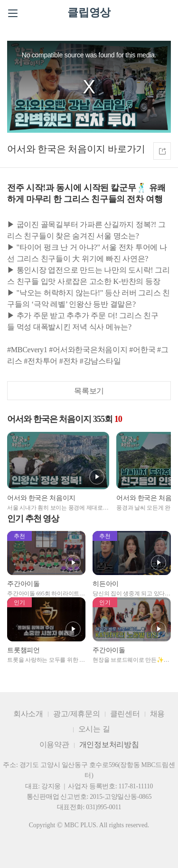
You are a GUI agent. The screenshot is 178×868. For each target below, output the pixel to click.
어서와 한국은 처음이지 (56, 149)
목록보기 (89, 391)
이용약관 (54, 745)
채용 (158, 714)
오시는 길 (94, 729)
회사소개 (28, 714)
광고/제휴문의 (77, 714)
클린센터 (125, 714)
